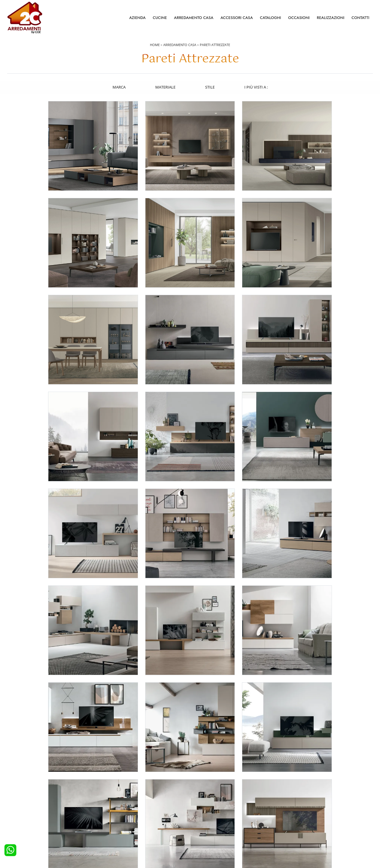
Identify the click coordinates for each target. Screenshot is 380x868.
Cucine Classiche (25, 811)
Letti (106, 795)
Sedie (198, 819)
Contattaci (294, 803)
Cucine (160, 18)
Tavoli (199, 811)
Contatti (360, 18)
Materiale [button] (165, 87)
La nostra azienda (300, 795)
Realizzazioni (331, 18)
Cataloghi (271, 18)
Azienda (137, 18)
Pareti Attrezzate (215, 45)
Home (155, 45)
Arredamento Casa (194, 18)
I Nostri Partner (298, 819)
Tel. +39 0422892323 (253, 840)
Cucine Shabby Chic (28, 819)
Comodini (111, 819)
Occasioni (299, 18)
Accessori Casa (237, 18)
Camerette (111, 803)
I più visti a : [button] (256, 87)
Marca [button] (118, 87)
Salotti (199, 795)
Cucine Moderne (25, 803)
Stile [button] (210, 87)
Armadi (108, 811)
